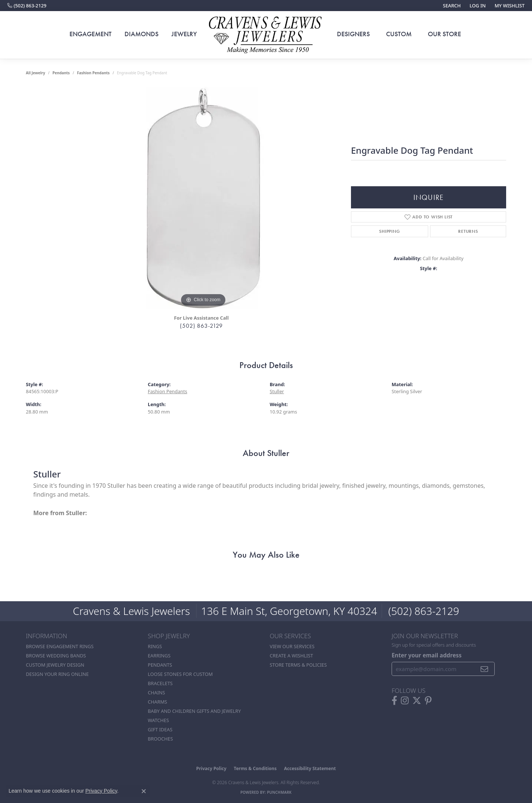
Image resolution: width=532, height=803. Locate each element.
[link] (27, 6)
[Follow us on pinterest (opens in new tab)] (428, 701)
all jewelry (35, 73)
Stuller (277, 391)
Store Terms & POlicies (298, 665)
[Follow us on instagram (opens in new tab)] (405, 701)
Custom (399, 34)
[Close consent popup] (144, 791)
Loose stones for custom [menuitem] (180, 674)
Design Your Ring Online (57, 674)
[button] (451, 6)
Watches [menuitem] (158, 720)
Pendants (61, 73)
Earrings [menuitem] (159, 656)
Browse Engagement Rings (60, 646)
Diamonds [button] (141, 34)
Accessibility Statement (310, 768)
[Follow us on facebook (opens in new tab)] (394, 701)
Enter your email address (427, 655)
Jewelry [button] (184, 34)
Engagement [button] (91, 34)
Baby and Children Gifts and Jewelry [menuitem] (194, 711)
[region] (203, 198)
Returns (468, 231)
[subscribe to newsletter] (485, 669)
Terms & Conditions (255, 768)
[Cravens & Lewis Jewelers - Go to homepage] (266, 35)
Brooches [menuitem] (160, 739)
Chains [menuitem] (156, 693)
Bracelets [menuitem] (160, 683)
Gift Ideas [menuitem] (160, 729)
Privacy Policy (211, 768)
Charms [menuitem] (157, 702)
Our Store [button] (444, 34)
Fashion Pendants (93, 73)
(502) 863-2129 (201, 326)
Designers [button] (353, 34)
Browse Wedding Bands (56, 656)
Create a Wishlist (291, 656)
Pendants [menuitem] (160, 665)
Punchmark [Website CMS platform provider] (279, 792)
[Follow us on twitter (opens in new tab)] (417, 701)
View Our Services (292, 646)
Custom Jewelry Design (55, 665)
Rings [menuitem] (155, 646)
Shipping (389, 231)
